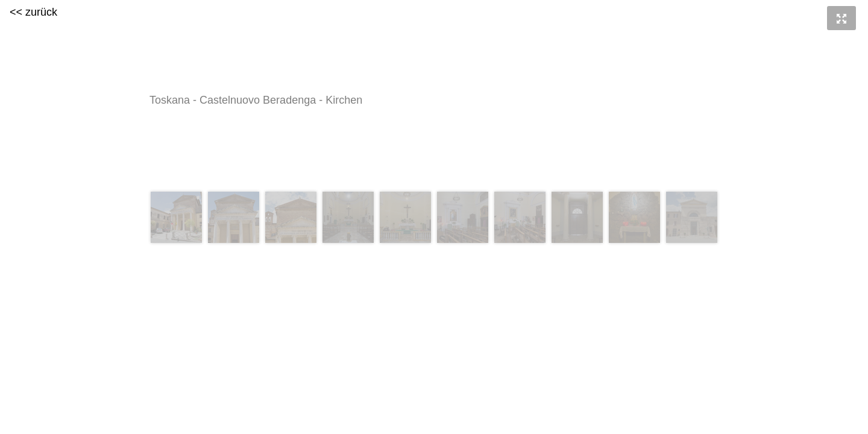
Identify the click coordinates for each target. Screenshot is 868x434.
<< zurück (33, 12)
